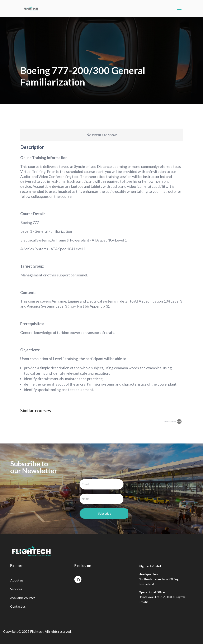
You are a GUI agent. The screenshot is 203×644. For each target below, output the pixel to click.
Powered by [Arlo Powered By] (173, 422)
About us (17, 580)
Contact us (18, 606)
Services (16, 589)
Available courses (23, 598)
